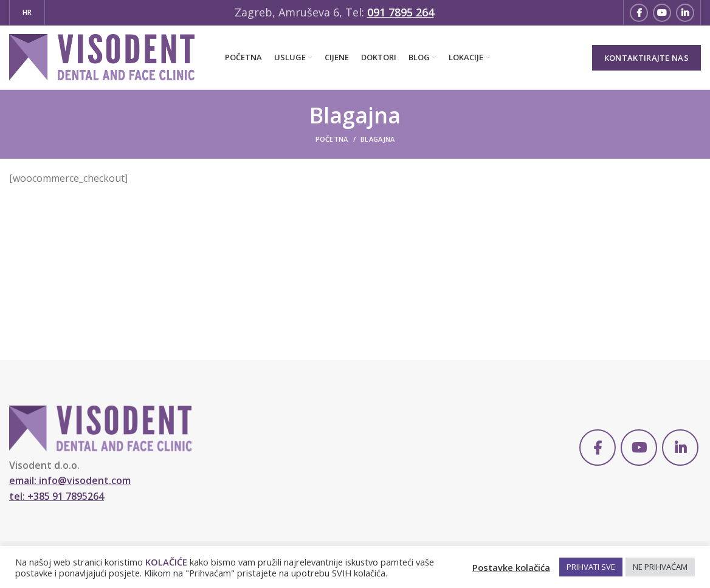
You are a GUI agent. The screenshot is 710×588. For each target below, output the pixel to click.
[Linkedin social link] (685, 13)
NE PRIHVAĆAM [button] (660, 567)
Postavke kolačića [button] (511, 567)
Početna (332, 139)
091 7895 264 (401, 12)
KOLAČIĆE (166, 562)
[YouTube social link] (662, 13)
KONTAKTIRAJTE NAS (646, 58)
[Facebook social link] (639, 13)
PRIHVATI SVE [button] (591, 567)
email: (70, 480)
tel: (57, 496)
